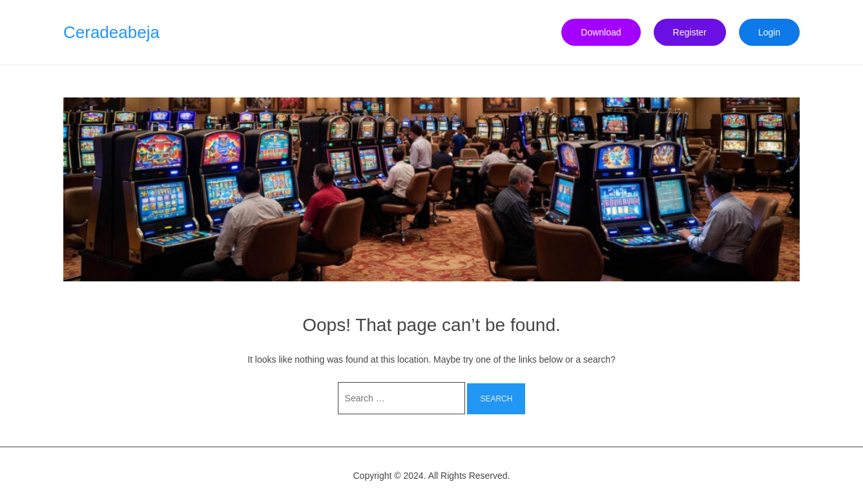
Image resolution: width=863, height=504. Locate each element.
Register (690, 32)
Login (769, 32)
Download (601, 32)
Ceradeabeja (111, 32)
